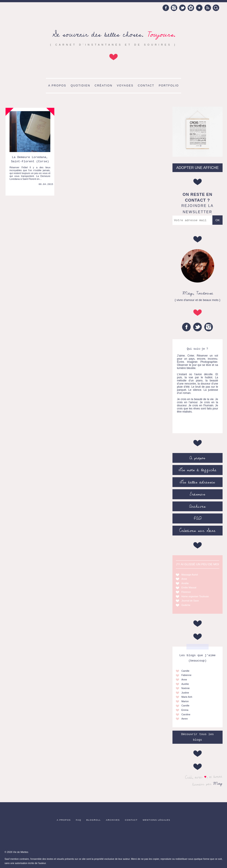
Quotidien (80, 86)
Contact (146, 86)
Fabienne (186, 675)
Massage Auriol (190, 575)
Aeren (185, 719)
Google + (199, 8)
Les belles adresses (197, 482)
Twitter (182, 8)
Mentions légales (157, 820)
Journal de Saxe (190, 601)
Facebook (166, 8)
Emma (185, 710)
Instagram (174, 8)
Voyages (125, 86)
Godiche (186, 605)
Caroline (186, 714)
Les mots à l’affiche (198, 470)
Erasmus (198, 494)
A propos (57, 86)
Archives (198, 506)
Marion (185, 701)
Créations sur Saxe (197, 531)
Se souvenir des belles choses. (114, 35)
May (218, 784)
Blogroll (94, 820)
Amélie (185, 583)
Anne (184, 579)
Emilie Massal (189, 587)
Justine (185, 693)
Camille (185, 671)
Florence (186, 592)
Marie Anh (187, 697)
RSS (208, 8)
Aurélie (185, 684)
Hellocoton (191, 8)
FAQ (197, 518)
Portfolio (169, 86)
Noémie (185, 688)
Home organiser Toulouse (195, 596)
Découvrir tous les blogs (197, 737)
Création (104, 86)
